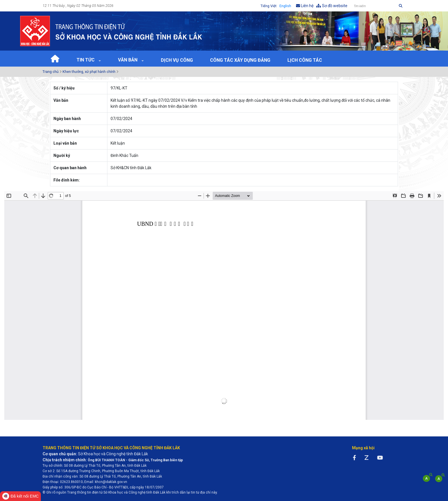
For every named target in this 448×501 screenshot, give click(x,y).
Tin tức (86, 60)
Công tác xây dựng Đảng (240, 60)
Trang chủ (51, 72)
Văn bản (128, 60)
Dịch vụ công (177, 60)
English (285, 6)
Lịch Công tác (305, 60)
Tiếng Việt (269, 6)
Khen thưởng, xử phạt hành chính (89, 72)
